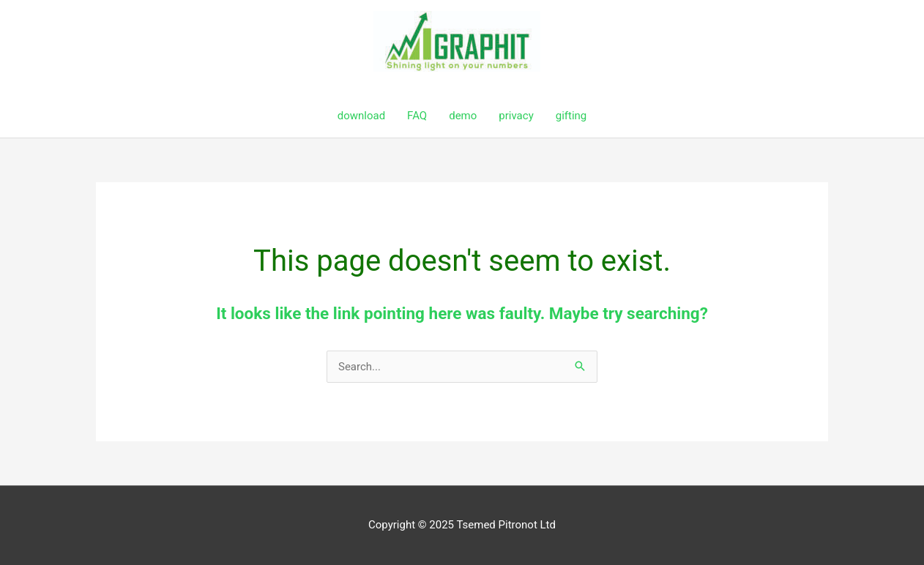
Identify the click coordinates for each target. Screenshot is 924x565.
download (361, 116)
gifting (571, 116)
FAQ (417, 116)
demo (463, 116)
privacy (516, 116)
